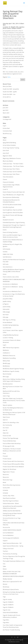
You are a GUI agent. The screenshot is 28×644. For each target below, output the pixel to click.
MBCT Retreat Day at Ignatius (11, 348)
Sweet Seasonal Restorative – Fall (12, 543)
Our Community (7, 425)
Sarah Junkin (6, 488)
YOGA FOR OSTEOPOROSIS (10, 613)
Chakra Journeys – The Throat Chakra (13, 166)
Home (5, 274)
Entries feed (6, 128)
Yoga (4, 597)
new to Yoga (6, 396)
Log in (5, 126)
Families (5, 252)
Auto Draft (6, 150)
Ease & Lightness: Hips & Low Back (12, 210)
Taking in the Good (8, 549)
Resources (6, 475)
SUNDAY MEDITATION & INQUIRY (12, 530)
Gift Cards (6, 264)
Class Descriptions (8, 177)
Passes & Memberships (9, 441)
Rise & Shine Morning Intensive (12, 485)
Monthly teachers (8, 384)
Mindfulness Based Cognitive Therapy (13, 369)
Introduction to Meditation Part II (12, 291)
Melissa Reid (6, 361)
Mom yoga (6, 377)
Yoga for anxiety (7, 599)
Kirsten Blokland (7, 322)
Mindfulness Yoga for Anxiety (11, 371)
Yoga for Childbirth (8, 602)
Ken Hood (6, 315)
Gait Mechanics (7, 257)
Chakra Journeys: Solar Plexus (11, 174)
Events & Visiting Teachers (10, 232)
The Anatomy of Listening (10, 554)
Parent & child (7, 436)
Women (5, 584)
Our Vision (6, 428)
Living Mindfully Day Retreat (11, 335)
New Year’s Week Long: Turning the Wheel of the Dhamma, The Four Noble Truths (14, 401)
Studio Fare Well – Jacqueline (11, 89)
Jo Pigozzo (6, 304)
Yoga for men (7, 610)
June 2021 (6, 108)
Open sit (5, 420)
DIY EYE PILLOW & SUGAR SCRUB (12, 205)
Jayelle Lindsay (7, 301)
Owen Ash (6, 433)
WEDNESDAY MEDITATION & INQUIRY (13, 576)
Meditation (6, 350)
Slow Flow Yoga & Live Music (11, 501)
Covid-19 (5, 189)
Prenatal (5, 456)
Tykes (4, 566)
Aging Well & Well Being (9, 143)
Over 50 (5, 430)
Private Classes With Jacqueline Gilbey (13, 464)
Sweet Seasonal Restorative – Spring (13, 546)
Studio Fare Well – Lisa (9, 94)
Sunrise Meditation (8, 533)
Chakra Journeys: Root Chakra (11, 169)
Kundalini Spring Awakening (11, 325)
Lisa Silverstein (7, 328)
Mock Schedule (7, 374)
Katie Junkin (6, 309)
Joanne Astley (7, 307)
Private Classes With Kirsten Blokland (13, 467)
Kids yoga (6, 317)
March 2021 (6, 113)
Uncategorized (7, 119)
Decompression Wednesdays (11, 197)
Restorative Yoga (8, 480)
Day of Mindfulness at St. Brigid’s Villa (13, 195)
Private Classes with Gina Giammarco (13, 461)
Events (5, 230)
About (5, 140)
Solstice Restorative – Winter (11, 503)
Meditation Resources (9, 356)
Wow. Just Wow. (7, 86)
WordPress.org (7, 134)
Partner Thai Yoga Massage (10, 438)
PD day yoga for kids (9, 446)
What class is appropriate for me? (12, 582)
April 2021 (6, 110)
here (9, 77)
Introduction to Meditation (10, 284)
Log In (5, 345)
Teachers (5, 551)
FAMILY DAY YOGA (8, 254)
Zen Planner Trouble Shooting (11, 630)
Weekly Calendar (8, 579)
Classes (5, 179)
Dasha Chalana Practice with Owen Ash (14, 192)
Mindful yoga (6, 363)
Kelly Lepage (6, 312)
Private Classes (7, 459)
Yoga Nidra (6, 620)
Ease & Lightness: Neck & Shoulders (13, 213)
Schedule (5, 490)
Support (5, 541)
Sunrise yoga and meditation (11, 538)
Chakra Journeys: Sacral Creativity (12, 172)
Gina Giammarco (8, 267)
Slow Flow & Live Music (9, 498)
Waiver (5, 569)
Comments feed (7, 131)
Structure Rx (6, 527)
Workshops (6, 587)
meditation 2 (6, 353)
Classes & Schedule (8, 182)
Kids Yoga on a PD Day (9, 320)
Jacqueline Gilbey (8, 299)
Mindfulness (6, 366)
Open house (6, 417)
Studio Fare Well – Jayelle (10, 92)
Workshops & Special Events (11, 589)
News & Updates (8, 405)
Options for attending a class (11, 422)
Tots (4, 564)
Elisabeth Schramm (8, 220)
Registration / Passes (9, 472)
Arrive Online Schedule (9, 145)
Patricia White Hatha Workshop (12, 444)
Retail (4, 482)
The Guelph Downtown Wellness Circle (14, 561)
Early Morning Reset (8, 207)
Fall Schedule (6, 249)
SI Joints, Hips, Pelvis (9, 496)
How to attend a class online (11, 277)
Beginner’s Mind (7, 156)
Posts (4, 453)
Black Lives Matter (8, 161)
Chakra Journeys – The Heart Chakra (13, 164)
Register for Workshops (9, 469)
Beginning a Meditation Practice (12, 158)
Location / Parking (8, 338)
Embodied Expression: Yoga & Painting (14, 223)
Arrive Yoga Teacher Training (11, 148)
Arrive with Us (7, 97)
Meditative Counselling (9, 358)
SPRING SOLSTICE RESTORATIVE (12, 511)
